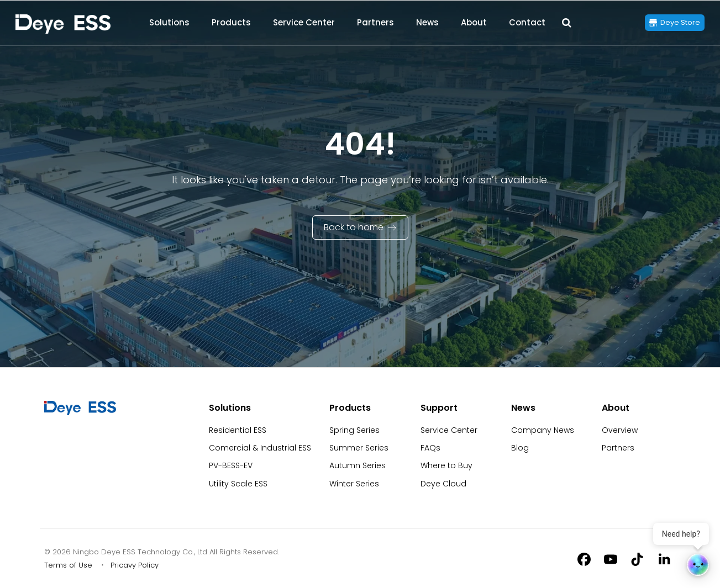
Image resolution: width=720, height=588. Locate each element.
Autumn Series (358, 465)
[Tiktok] (637, 559)
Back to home (354, 227)
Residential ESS (238, 430)
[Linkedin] (664, 559)
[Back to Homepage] (63, 24)
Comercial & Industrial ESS (260, 448)
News (427, 22)
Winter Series (354, 484)
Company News (543, 430)
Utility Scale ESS (238, 484)
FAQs (430, 448)
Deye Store (680, 22)
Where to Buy (446, 465)
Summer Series (359, 448)
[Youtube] (611, 559)
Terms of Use (68, 565)
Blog (520, 448)
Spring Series (354, 430)
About (474, 22)
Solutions (169, 22)
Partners (375, 22)
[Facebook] (584, 559)
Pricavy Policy (135, 565)
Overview (620, 430)
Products (231, 22)
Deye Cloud (443, 484)
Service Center (304, 22)
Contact (527, 22)
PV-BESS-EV (231, 465)
